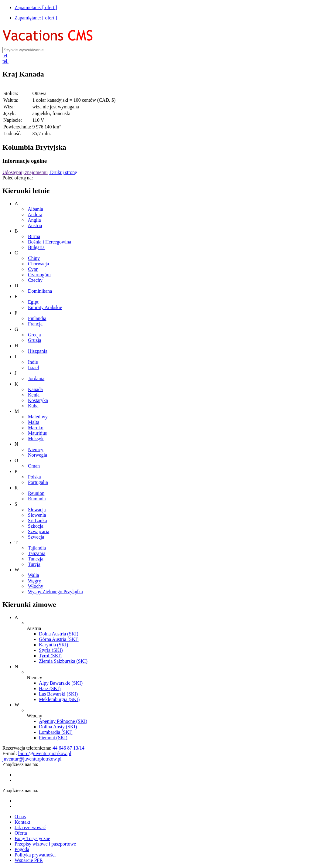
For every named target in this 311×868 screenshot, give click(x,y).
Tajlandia (37, 548)
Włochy (36, 586)
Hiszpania (38, 351)
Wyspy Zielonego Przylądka (55, 592)
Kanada (35, 389)
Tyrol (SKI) (50, 656)
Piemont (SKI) (53, 738)
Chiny (34, 258)
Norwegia (38, 455)
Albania (35, 209)
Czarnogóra (39, 275)
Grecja (34, 335)
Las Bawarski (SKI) (58, 694)
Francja (35, 324)
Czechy (35, 280)
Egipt (33, 302)
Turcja (34, 564)
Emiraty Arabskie (45, 307)
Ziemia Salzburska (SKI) (63, 661)
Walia (34, 575)
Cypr (33, 269)
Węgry (35, 581)
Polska (34, 477)
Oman (34, 466)
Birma (34, 236)
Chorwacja (38, 264)
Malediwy (38, 417)
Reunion (36, 493)
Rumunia (37, 499)
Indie (33, 362)
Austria (35, 225)
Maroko (36, 428)
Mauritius (37, 433)
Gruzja (35, 340)
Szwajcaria (39, 531)
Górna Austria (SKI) (59, 639)
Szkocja (36, 526)
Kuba (33, 406)
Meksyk (36, 439)
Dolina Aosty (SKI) (58, 727)
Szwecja (36, 537)
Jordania (36, 378)
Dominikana (40, 291)
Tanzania (37, 553)
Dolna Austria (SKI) (59, 634)
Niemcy (36, 449)
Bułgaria (36, 247)
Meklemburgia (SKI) (59, 699)
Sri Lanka (38, 521)
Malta (34, 422)
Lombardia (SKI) (56, 732)
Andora (35, 214)
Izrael (33, 368)
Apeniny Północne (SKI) (63, 721)
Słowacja (37, 510)
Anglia (34, 220)
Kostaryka (38, 400)
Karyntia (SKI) (53, 645)
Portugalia (38, 482)
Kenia (34, 395)
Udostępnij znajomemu (25, 172)
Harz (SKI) (50, 688)
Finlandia (37, 318)
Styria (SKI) (51, 650)
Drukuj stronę (63, 172)
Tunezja (36, 559)
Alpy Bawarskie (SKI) (61, 683)
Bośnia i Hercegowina (50, 242)
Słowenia (37, 515)
